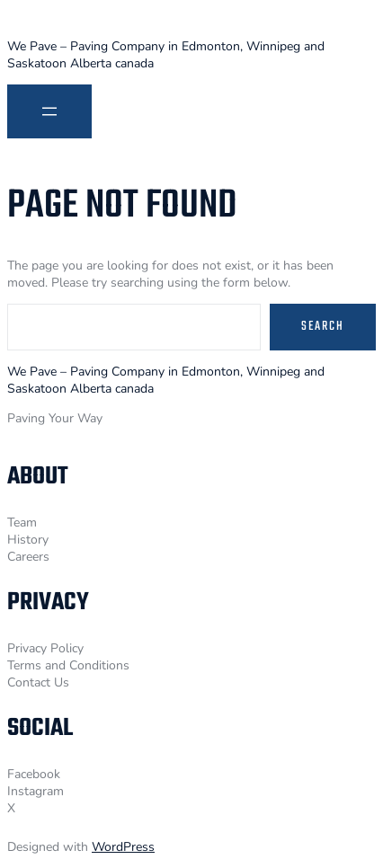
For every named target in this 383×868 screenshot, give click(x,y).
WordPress (123, 847)
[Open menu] (49, 111)
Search (323, 327)
